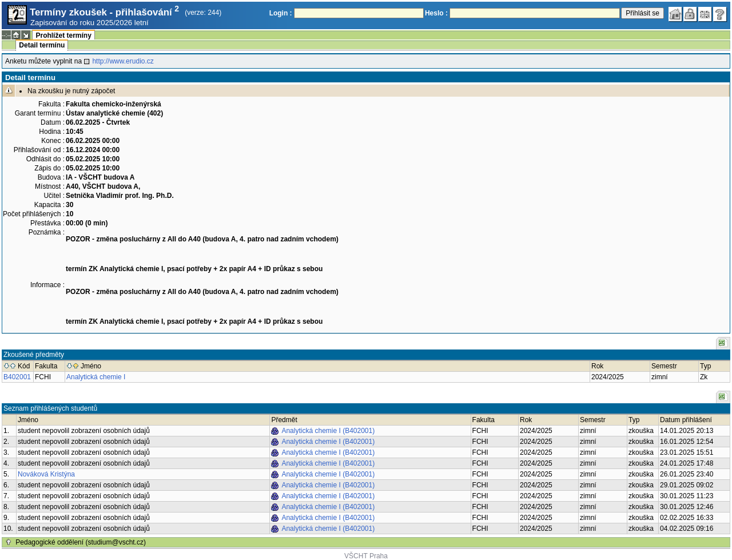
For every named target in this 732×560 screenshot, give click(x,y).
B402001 (17, 377)
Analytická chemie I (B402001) (328, 431)
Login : (281, 13)
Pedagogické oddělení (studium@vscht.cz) (81, 542)
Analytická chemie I (96, 377)
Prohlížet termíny (63, 35)
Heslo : (436, 13)
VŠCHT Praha (366, 556)
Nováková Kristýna (46, 474)
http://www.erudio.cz (123, 61)
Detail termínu (42, 45)
